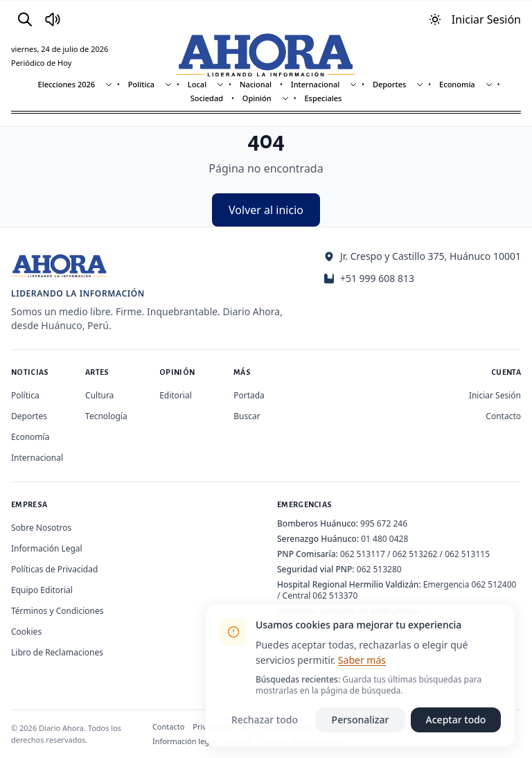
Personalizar (361, 720)
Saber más (362, 660)
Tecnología (106, 416)
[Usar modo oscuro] (435, 19)
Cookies (26, 632)
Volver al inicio (266, 210)
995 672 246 (384, 523)
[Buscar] (25, 19)
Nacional (256, 84)
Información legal (184, 741)
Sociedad (207, 98)
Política (141, 84)
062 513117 (363, 554)
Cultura (99, 395)
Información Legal (47, 548)
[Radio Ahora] (53, 19)
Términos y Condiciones (57, 611)
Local (197, 84)
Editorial (176, 395)
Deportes (389, 84)
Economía (457, 84)
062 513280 (379, 569)
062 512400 (494, 584)
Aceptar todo (456, 720)
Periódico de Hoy (41, 63)
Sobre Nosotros (41, 528)
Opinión (257, 98)
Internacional (315, 84)
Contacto (503, 416)
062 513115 (467, 554)
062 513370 (335, 596)
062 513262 (415, 554)
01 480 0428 (384, 539)
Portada (249, 395)
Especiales (323, 98)
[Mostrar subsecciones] (109, 85)
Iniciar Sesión (495, 395)
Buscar (247, 416)
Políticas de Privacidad (54, 569)
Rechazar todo (265, 720)
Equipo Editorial (42, 590)
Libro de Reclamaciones (57, 652)
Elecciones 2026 (67, 84)
